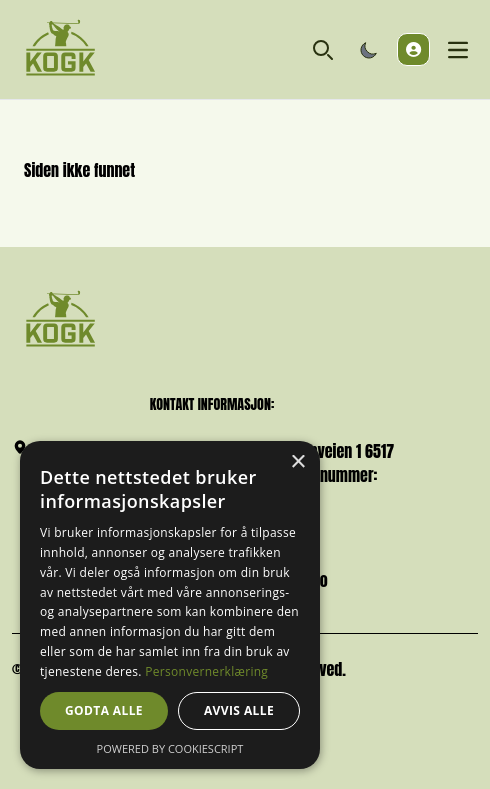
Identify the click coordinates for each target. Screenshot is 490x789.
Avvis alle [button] (239, 710)
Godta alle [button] (104, 710)
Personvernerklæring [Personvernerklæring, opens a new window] (206, 671)
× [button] (297, 462)
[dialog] (170, 605)
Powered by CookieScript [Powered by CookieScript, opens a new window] (170, 748)
